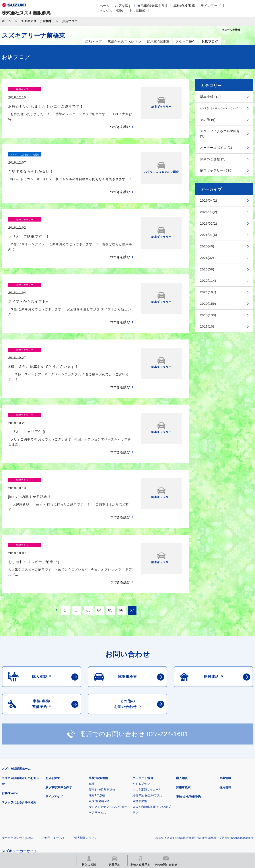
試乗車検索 (183, 726)
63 (89, 549)
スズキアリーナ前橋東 (37, 21)
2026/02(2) (209, 224)
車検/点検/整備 (184, 6)
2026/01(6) (209, 235)
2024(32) (207, 258)
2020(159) (208, 304)
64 (99, 549)
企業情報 (225, 716)
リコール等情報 (190, 798)
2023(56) (207, 269)
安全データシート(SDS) (17, 776)
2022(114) (208, 281)
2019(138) (208, 315)
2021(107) (208, 292)
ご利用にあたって (53, 776)
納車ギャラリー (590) (216, 170)
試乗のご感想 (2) (213, 159)
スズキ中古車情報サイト (25, 821)
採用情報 (225, 726)
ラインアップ (211, 6)
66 (121, 549)
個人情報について (86, 776)
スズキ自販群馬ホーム (16, 707)
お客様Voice (10, 731)
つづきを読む (120, 119)
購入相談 (182, 716)
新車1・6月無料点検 (102, 728)
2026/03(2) (209, 212)
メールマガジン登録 (135, 798)
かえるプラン (141, 722)
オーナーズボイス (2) (216, 148)
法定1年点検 (97, 734)
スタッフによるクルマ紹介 (19, 741)
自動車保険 (140, 739)
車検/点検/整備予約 (188, 735)
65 (110, 549)
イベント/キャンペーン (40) (221, 108)
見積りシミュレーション (80, 798)
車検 (92, 722)
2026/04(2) (209, 201)
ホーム (104, 6)
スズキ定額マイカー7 (146, 728)
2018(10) (207, 326)
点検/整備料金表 (99, 739)
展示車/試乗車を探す (153, 6)
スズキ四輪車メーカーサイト (25, 798)
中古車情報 (137, 11)
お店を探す (123, 6)
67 (132, 549)
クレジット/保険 (111, 11)
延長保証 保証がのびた (147, 734)
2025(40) (207, 246)
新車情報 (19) (210, 97)
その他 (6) (208, 120)
